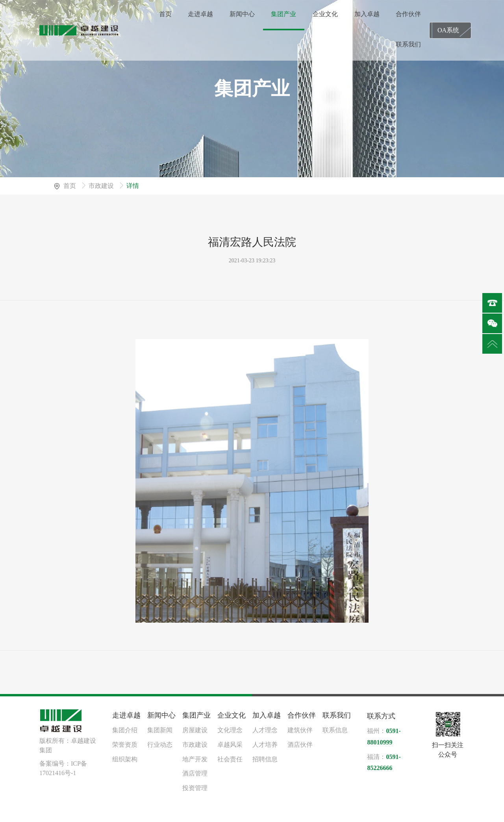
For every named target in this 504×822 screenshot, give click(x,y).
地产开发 (195, 759)
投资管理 (195, 788)
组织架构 (125, 759)
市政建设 (102, 186)
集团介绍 (125, 730)
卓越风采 (230, 745)
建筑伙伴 (300, 730)
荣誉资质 (125, 745)
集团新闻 (160, 730)
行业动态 (160, 745)
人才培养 (265, 745)
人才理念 (265, 730)
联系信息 (335, 730)
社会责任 (230, 759)
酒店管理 (195, 773)
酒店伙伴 (300, 745)
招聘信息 (265, 759)
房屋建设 (195, 730)
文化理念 (230, 730)
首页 (70, 186)
